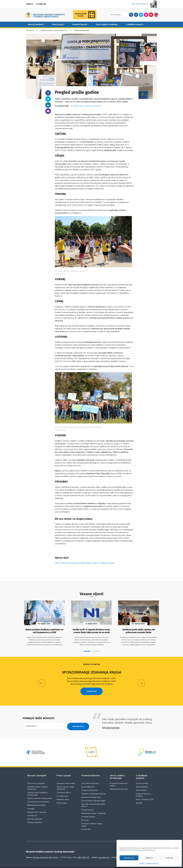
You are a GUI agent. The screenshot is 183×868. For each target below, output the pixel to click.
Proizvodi (85, 814)
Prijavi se (30, 4)
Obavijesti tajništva (35, 817)
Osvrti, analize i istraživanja (107, 25)
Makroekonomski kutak (119, 783)
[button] (87, 650)
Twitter (141, 15)
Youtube (151, 15)
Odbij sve (149, 858)
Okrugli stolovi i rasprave (37, 806)
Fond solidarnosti (88, 781)
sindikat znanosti (107, 563)
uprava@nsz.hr (104, 852)
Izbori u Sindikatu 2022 (145, 794)
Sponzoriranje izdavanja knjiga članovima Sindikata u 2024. (92, 679)
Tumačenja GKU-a (64, 787)
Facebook (136, 15)
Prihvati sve (129, 858)
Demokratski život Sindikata (38, 796)
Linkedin (48, 105)
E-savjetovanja (62, 790)
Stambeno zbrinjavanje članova (93, 788)
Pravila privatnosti (152, 863)
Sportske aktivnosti (35, 813)
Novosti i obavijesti (36, 25)
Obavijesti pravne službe (66, 778)
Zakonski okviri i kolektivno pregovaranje (37, 788)
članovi (64, 563)
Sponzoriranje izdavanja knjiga (92, 671)
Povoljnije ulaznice (88, 811)
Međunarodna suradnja (36, 799)
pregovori (96, 563)
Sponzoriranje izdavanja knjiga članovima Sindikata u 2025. (92, 677)
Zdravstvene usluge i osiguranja (93, 807)
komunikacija (73, 563)
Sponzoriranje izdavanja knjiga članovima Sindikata (91, 682)
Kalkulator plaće (63, 794)
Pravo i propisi (58, 25)
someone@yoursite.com (48, 111)
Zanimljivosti (32, 810)
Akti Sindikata (141, 784)
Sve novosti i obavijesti (36, 778)
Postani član (41, 4)
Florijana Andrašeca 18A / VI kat (45, 852)
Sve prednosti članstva (90, 778)
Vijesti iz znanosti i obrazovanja (40, 792)
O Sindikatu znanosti (134, 25)
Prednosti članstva (80, 25)
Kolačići (142, 863)
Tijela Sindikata (142, 781)
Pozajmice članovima (89, 784)
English (156, 15)
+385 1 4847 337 (83, 852)
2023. (57, 563)
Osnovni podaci (142, 778)
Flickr (146, 15)
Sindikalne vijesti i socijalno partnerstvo (54, 30)
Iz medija (31, 803)
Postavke (169, 858)
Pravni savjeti (62, 797)
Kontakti (139, 797)
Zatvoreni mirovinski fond (91, 791)
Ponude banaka (87, 804)
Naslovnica (30, 30)
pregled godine (85, 563)
